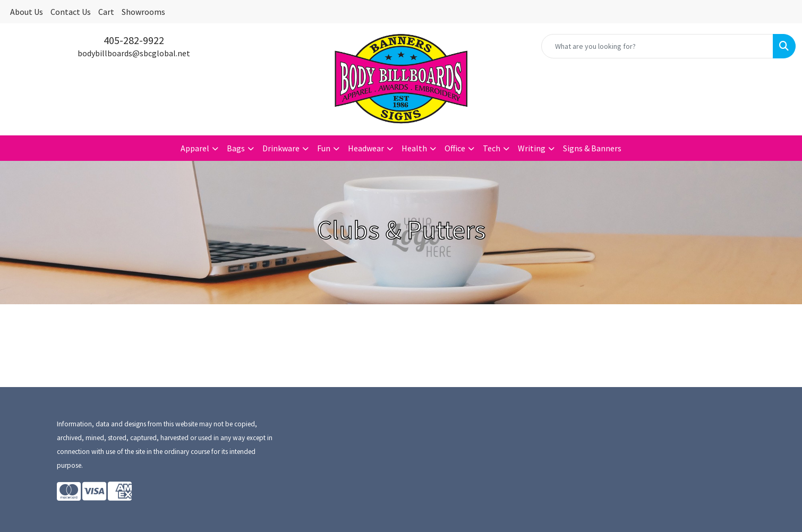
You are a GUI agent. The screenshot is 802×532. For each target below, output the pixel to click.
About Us (27, 12)
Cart (106, 12)
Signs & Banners (592, 148)
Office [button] (455, 148)
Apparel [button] (195, 148)
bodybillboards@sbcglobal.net (134, 53)
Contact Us (71, 12)
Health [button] (414, 148)
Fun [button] (324, 148)
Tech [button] (492, 148)
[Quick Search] (657, 46)
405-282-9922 (134, 40)
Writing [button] (532, 148)
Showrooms (143, 12)
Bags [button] (236, 148)
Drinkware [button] (281, 148)
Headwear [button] (366, 148)
